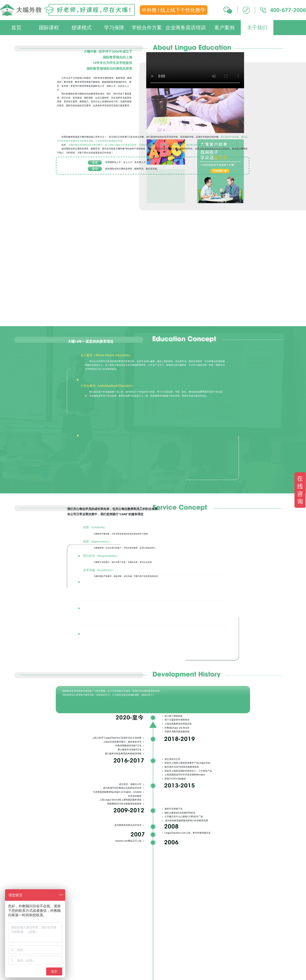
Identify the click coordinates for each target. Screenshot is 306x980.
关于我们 (257, 28)
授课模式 (82, 28)
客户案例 (224, 28)
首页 (16, 28)
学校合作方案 (147, 28)
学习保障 (114, 28)
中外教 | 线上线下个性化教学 (174, 10)
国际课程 (49, 28)
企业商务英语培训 (186, 28)
